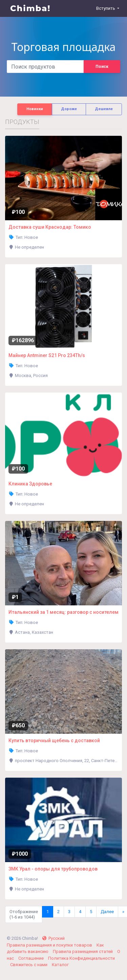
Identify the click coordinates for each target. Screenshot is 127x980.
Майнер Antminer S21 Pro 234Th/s (47, 355)
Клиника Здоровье (30, 484)
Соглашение (31, 958)
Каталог (60, 965)
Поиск (102, 67)
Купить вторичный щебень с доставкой (54, 740)
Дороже (69, 109)
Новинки (35, 109)
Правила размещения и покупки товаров (50, 945)
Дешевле (104, 109)
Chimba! (30, 8)
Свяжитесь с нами (29, 965)
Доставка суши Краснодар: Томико (50, 227)
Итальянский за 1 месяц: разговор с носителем (63, 612)
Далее (107, 912)
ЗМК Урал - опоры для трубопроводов (53, 869)
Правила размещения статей (83, 951)
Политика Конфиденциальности (81, 958)
